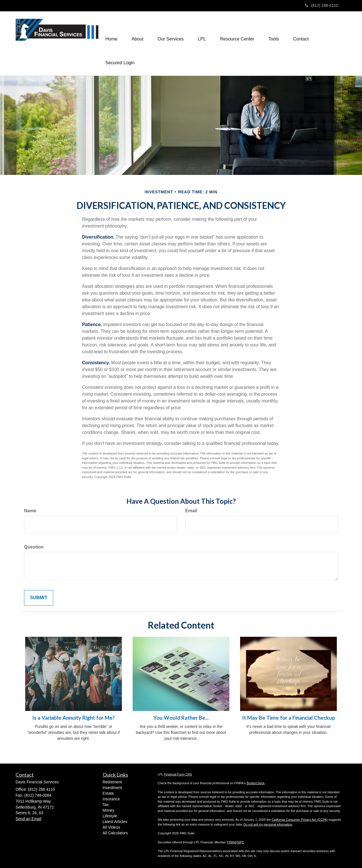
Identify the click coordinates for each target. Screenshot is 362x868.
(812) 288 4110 (322, 5)
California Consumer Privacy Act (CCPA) (300, 820)
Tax (106, 805)
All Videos (111, 827)
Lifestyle (110, 816)
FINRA (231, 842)
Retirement (112, 782)
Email (191, 511)
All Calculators (115, 833)
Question (34, 547)
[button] (137, 31)
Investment (112, 788)
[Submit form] (39, 598)
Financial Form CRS (178, 774)
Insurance (111, 799)
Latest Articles (115, 822)
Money (109, 810)
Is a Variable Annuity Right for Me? (74, 718)
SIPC (241, 842)
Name (30, 511)
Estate (108, 793)
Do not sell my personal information (268, 824)
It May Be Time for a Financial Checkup (289, 718)
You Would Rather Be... (181, 718)
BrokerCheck (256, 783)
